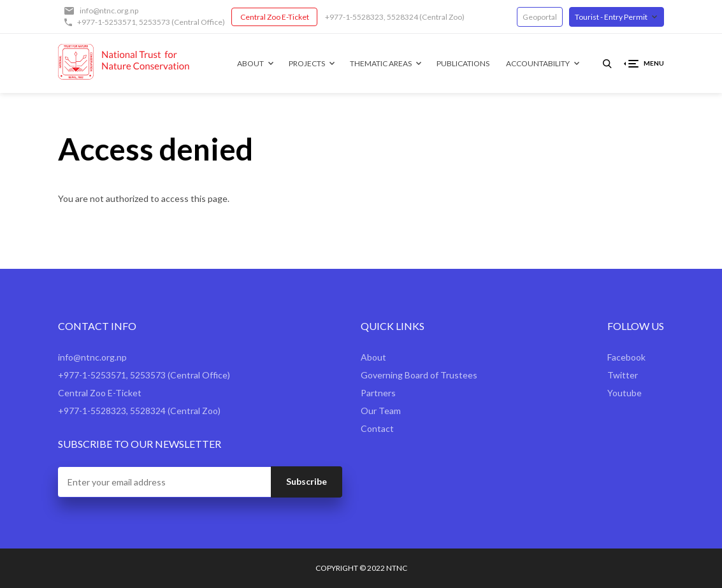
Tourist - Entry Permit (611, 17)
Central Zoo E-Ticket (275, 17)
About (250, 63)
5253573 (155, 22)
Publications (463, 63)
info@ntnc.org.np (109, 11)
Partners (378, 393)
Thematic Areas (381, 63)
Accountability (538, 63)
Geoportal (540, 17)
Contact (377, 428)
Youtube (625, 393)
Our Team (381, 411)
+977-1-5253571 (106, 22)
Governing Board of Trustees (419, 375)
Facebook (626, 357)
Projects (307, 63)
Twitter (623, 375)
